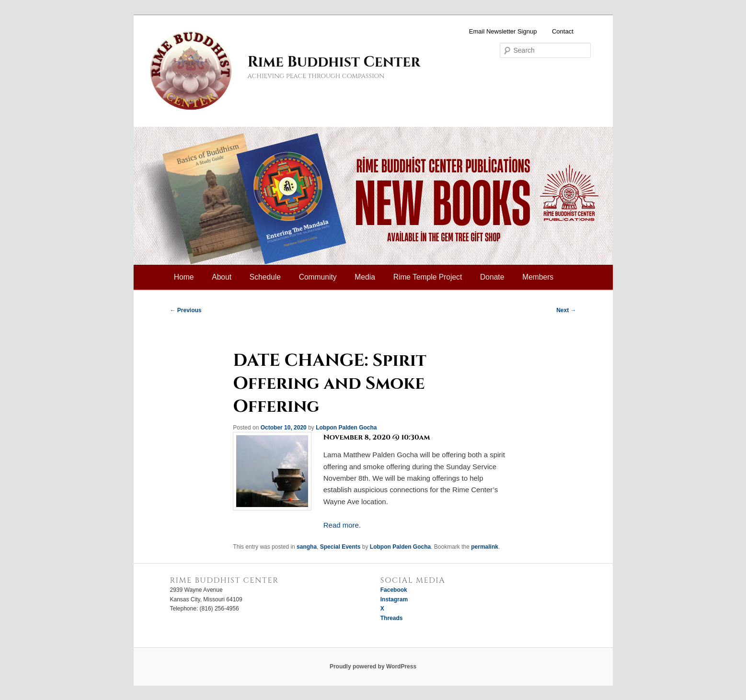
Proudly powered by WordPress (373, 666)
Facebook (394, 590)
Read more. (342, 525)
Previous (186, 310)
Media (365, 277)
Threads (392, 618)
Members (538, 277)
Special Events (340, 547)
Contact (563, 31)
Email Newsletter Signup (503, 31)
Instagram (394, 599)
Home (184, 277)
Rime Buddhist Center (334, 62)
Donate (492, 277)
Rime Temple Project (428, 277)
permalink (485, 547)
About (222, 277)
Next (566, 310)
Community (318, 277)
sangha (307, 547)
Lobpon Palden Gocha (346, 428)
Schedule (265, 277)
